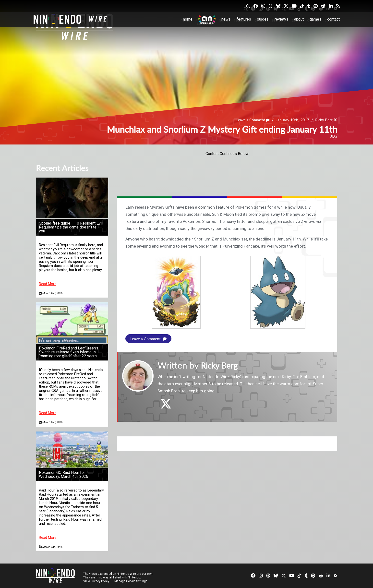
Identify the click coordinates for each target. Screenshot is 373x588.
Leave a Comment (251, 120)
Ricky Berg (323, 120)
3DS (334, 136)
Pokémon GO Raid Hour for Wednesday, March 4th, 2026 (64, 474)
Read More (48, 284)
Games (315, 19)
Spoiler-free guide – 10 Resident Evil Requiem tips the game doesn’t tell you (71, 227)
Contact (333, 19)
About (299, 19)
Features (244, 19)
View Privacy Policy (96, 581)
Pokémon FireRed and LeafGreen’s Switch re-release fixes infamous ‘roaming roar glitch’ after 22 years (69, 352)
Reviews (281, 19)
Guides (263, 19)
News (226, 19)
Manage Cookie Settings (131, 581)
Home (188, 19)
